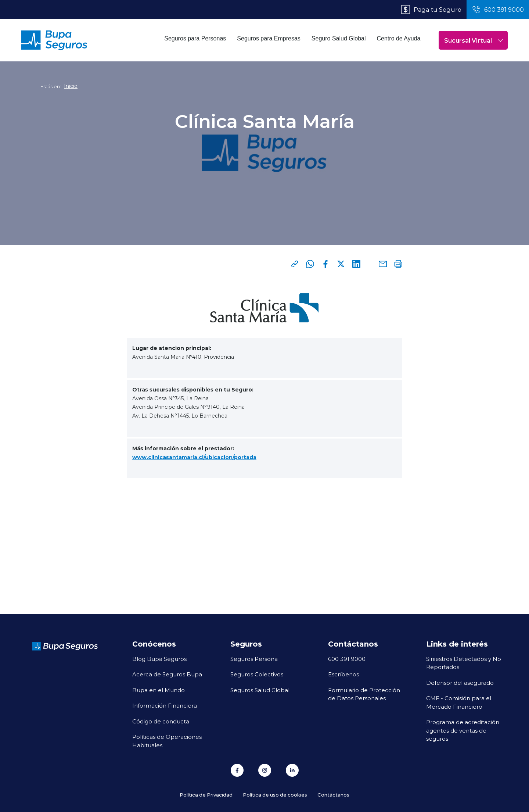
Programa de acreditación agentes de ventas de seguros (463, 730)
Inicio (71, 86)
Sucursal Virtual (474, 40)
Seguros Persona (254, 659)
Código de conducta (161, 721)
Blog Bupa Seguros (159, 659)
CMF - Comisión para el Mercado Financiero (459, 702)
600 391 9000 (347, 659)
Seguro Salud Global (339, 38)
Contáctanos (333, 795)
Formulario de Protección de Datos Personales (364, 694)
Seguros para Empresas (269, 38)
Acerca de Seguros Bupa (167, 674)
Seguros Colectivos (257, 674)
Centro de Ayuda (399, 38)
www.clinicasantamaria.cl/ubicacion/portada (194, 457)
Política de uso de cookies (275, 795)
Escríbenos (343, 674)
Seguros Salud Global (260, 690)
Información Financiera (165, 705)
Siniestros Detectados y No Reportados (464, 663)
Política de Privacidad (206, 795)
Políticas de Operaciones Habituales (167, 741)
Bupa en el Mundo (159, 690)
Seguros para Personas (195, 38)
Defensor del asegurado (460, 683)
